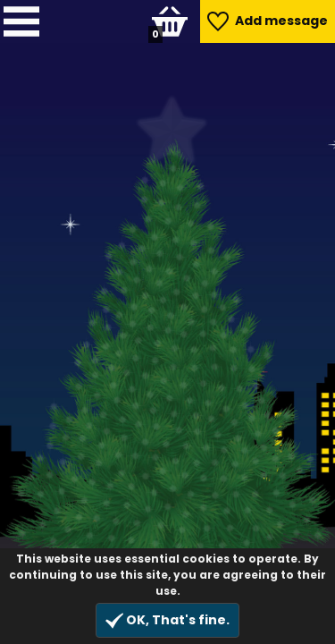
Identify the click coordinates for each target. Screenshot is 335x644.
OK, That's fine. (167, 620)
